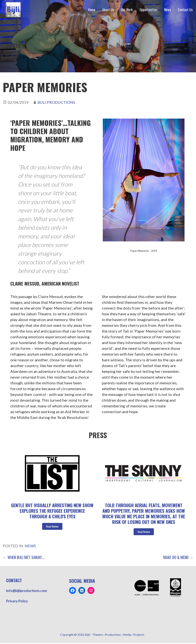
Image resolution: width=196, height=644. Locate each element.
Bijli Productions (56, 102)
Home (92, 10)
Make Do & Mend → (178, 557)
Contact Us (185, 10)
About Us (108, 10)
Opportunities (148, 10)
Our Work (127, 10)
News (168, 10)
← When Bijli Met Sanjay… (23, 557)
